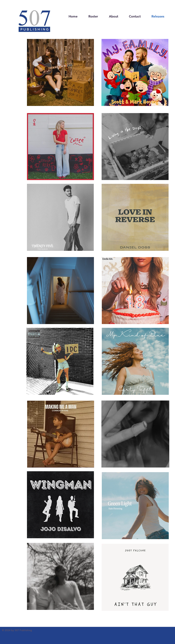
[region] (61, 73)
